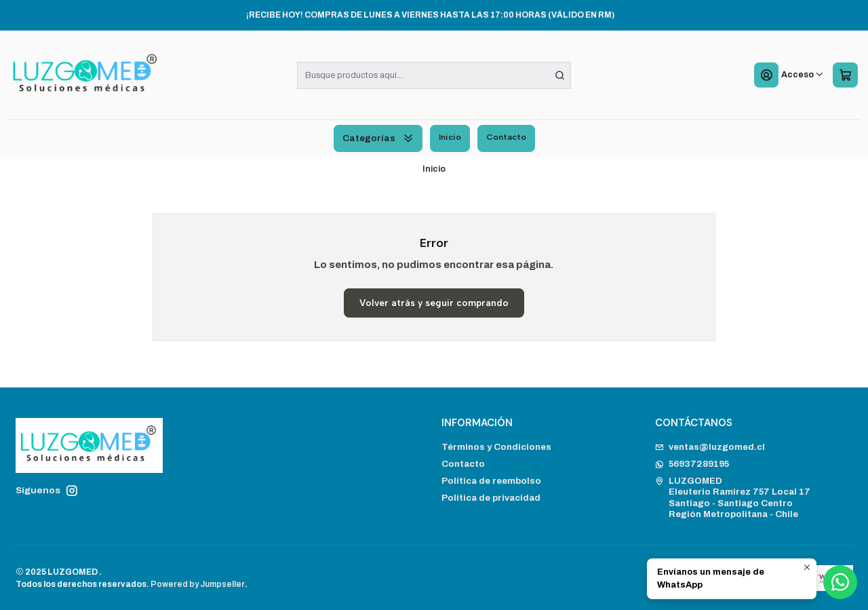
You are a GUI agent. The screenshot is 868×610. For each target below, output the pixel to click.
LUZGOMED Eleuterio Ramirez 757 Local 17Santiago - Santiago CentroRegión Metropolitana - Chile (733, 497)
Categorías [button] (378, 138)
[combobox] (434, 75)
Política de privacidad (491, 498)
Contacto (506, 137)
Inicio (450, 137)
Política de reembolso (491, 481)
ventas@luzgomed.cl (710, 447)
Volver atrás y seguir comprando (434, 303)
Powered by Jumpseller (198, 584)
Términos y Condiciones (496, 447)
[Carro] (845, 75)
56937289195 (692, 464)
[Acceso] (789, 75)
